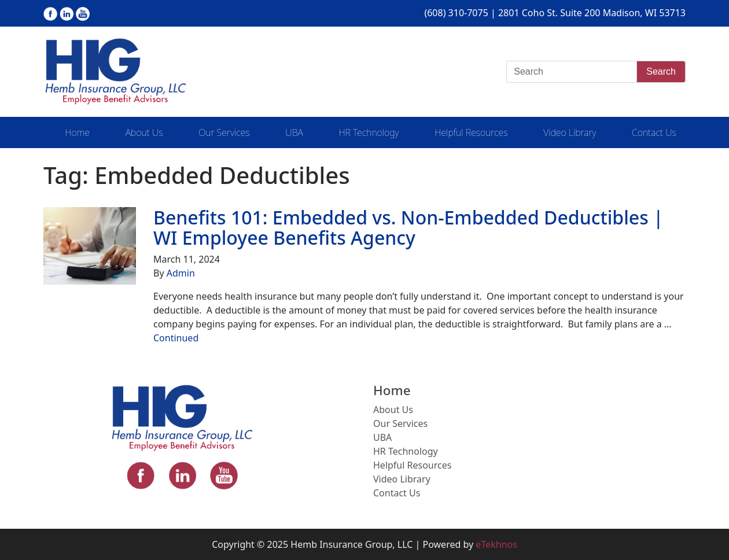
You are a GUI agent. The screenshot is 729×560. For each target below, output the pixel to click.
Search (661, 71)
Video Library (570, 132)
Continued (176, 338)
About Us (144, 132)
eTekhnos (496, 544)
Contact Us (654, 132)
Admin (181, 273)
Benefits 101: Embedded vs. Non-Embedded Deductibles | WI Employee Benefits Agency (408, 227)
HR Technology (369, 132)
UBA (294, 132)
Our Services (224, 132)
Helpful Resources (471, 132)
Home (77, 132)
